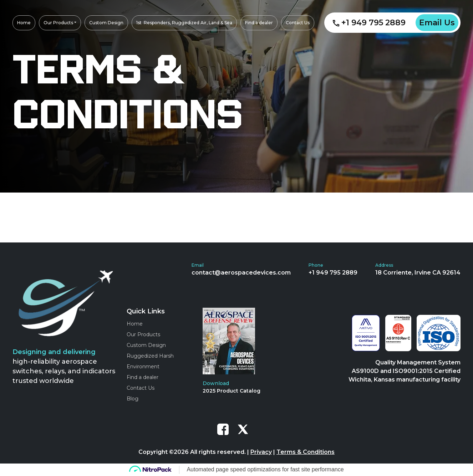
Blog (133, 399)
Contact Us (141, 388)
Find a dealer (143, 377)
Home (135, 324)
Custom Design (146, 345)
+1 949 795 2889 (369, 23)
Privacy (261, 452)
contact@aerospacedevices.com (241, 273)
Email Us (437, 23)
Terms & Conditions (306, 452)
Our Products (143, 334)
